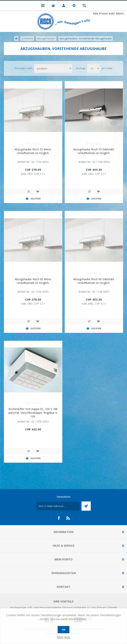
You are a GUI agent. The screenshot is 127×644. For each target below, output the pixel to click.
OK (63, 630)
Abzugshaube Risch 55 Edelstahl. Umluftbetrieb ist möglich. (94, 151)
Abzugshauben (46, 38)
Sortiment (27, 38)
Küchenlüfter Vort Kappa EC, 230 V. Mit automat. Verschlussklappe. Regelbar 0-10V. (33, 413)
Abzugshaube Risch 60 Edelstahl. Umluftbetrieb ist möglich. (94, 281)
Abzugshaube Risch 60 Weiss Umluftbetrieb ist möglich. (33, 281)
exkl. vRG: (27, 174)
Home (16, 38)
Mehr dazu (64, 637)
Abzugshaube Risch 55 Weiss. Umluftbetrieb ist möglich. (33, 151)
